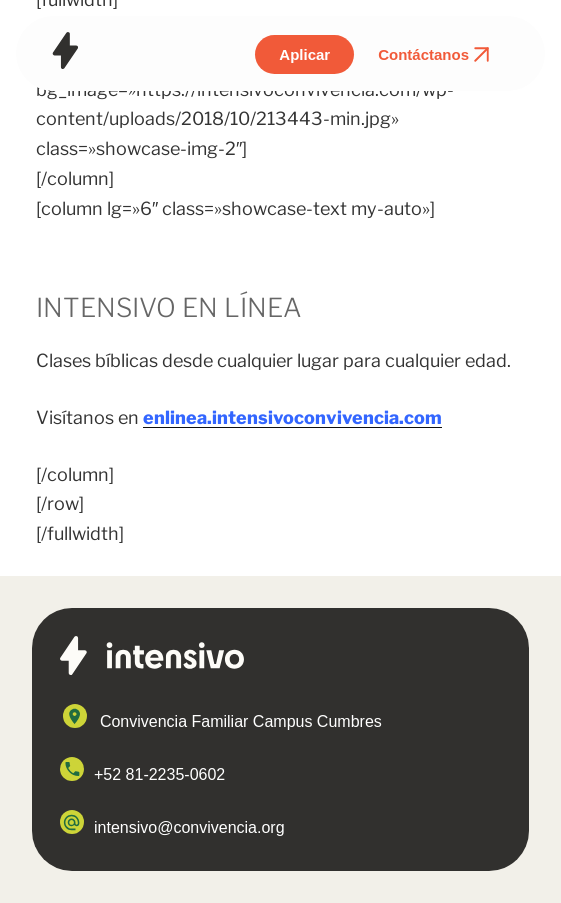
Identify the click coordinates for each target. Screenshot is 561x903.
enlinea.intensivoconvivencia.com (292, 417)
